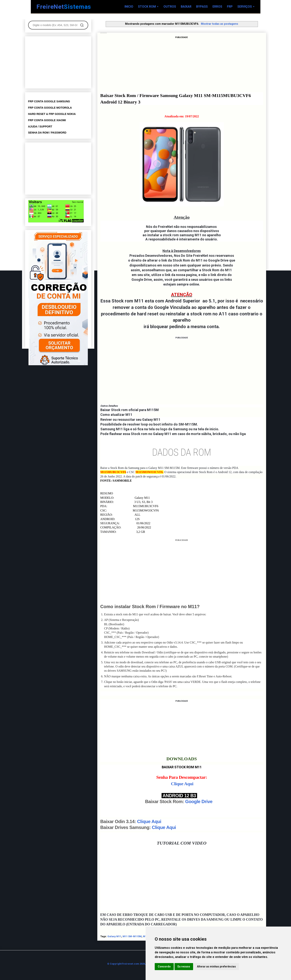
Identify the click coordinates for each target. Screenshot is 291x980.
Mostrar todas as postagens (220, 24)
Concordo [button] (164, 966)
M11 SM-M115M (132, 936)
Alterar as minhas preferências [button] (216, 966)
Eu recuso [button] (184, 966)
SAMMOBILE (122, 481)
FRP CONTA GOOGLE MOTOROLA (50, 108)
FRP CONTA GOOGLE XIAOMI (47, 120)
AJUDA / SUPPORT (40, 126)
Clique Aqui (182, 784)
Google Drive (199, 801)
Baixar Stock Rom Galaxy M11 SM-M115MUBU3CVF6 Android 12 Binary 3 (104, 33)
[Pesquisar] (82, 25)
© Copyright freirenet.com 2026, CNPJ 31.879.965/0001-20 (142, 964)
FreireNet (64, 7)
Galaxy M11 (114, 936)
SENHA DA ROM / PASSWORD (47, 133)
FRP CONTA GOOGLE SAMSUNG (49, 101)
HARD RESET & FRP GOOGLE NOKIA (52, 114)
